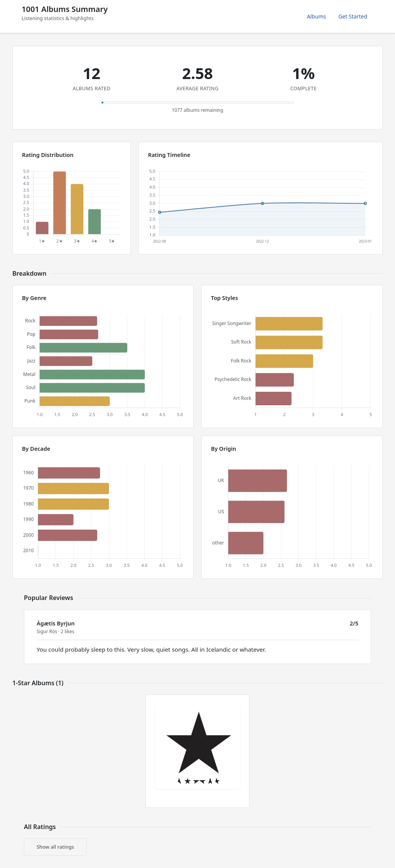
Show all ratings (55, 847)
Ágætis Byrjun (56, 623)
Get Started (353, 16)
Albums (317, 16)
